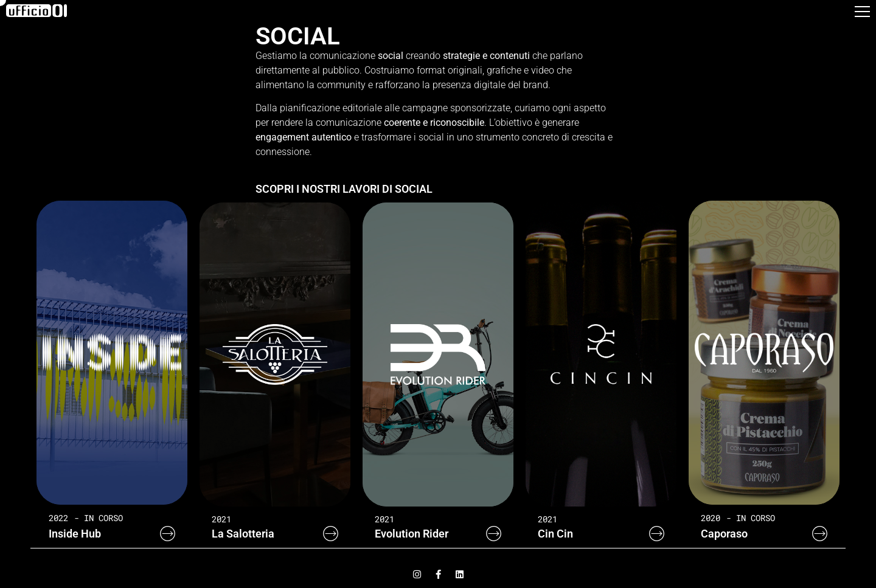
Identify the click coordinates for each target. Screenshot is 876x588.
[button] (862, 15)
